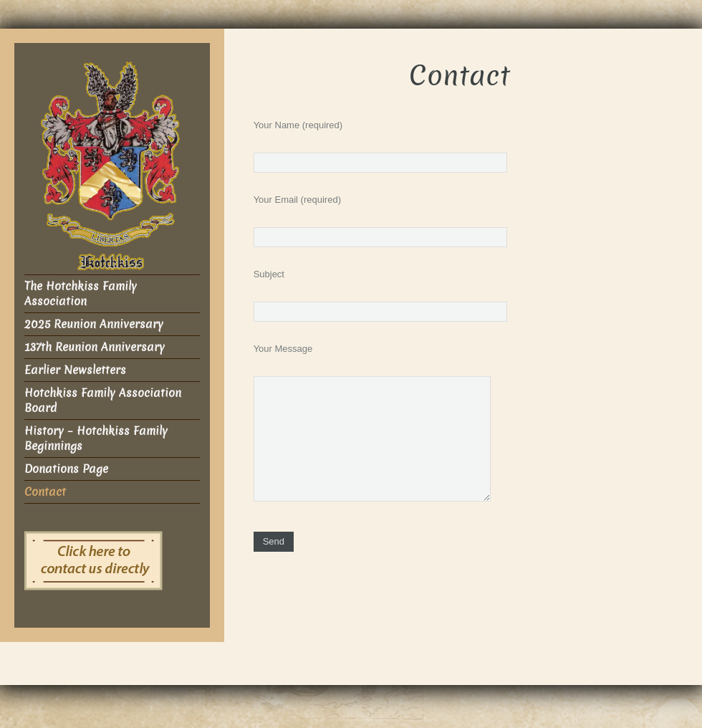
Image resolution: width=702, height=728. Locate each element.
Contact (45, 492)
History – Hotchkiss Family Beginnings (96, 439)
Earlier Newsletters (75, 370)
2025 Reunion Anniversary (94, 324)
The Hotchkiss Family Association (81, 294)
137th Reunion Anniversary (95, 347)
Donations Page (66, 469)
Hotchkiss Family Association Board (103, 401)
